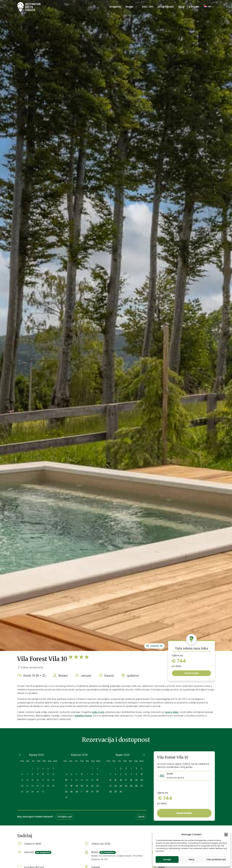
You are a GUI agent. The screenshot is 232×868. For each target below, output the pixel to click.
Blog (181, 7)
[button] (226, 834)
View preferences (216, 859)
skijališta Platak (83, 716)
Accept (167, 859)
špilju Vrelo (98, 712)
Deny (192, 859)
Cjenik (141, 817)
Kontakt (194, 7)
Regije (131, 7)
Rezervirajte (192, 673)
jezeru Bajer (172, 712)
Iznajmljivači (166, 7)
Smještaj (115, 7)
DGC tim (148, 7)
